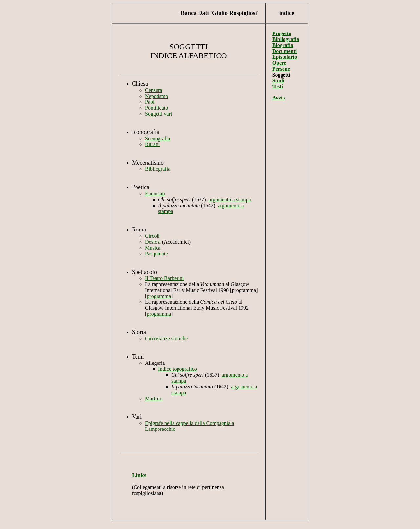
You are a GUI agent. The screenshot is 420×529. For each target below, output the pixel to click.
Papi (150, 102)
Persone (281, 69)
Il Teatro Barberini (165, 278)
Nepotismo (157, 96)
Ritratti (152, 144)
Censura (154, 90)
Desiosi (153, 242)
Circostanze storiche (166, 338)
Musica (153, 248)
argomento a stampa (230, 199)
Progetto (282, 33)
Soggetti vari (158, 114)
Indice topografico (178, 369)
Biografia (283, 45)
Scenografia (157, 138)
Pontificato (157, 108)
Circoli (152, 236)
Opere (279, 63)
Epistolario (285, 57)
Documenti (285, 51)
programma (159, 296)
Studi (278, 81)
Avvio (279, 98)
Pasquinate (156, 254)
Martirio (154, 398)
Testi (278, 87)
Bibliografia (158, 169)
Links (139, 475)
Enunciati (155, 194)
